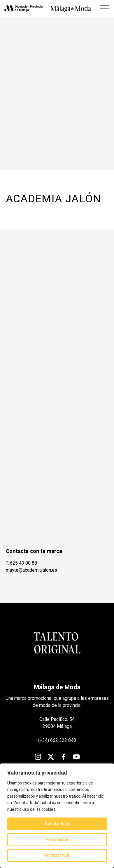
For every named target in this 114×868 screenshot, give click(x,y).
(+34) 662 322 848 (57, 740)
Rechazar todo (57, 855)
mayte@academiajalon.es (31, 570)
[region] (57, 816)
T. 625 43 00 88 (21, 563)
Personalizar (57, 840)
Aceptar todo (57, 824)
